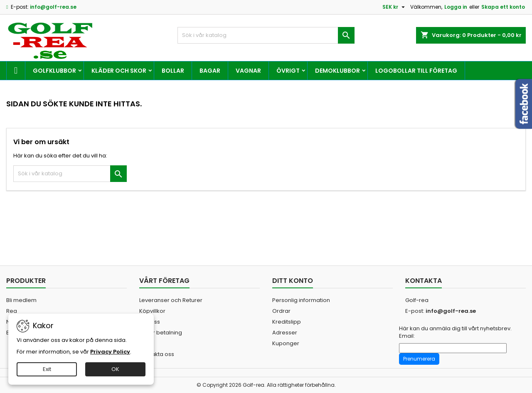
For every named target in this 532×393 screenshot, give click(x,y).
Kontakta (424, 281)
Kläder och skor (119, 71)
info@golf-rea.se (53, 7)
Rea (12, 311)
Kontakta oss (157, 354)
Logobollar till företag (416, 71)
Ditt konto (293, 281)
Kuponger (286, 343)
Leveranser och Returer (171, 300)
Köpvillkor (152, 311)
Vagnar (248, 71)
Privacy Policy (110, 352)
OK (115, 369)
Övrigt (288, 71)
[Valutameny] (395, 7)
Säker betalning (161, 333)
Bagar (210, 71)
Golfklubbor (54, 71)
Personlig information (301, 300)
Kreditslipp (287, 322)
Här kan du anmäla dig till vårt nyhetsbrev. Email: (455, 332)
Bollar (173, 71)
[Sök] (266, 35)
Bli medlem (21, 300)
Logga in (456, 7)
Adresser (285, 333)
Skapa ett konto (503, 7)
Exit (47, 369)
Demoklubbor (337, 71)
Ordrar (281, 311)
